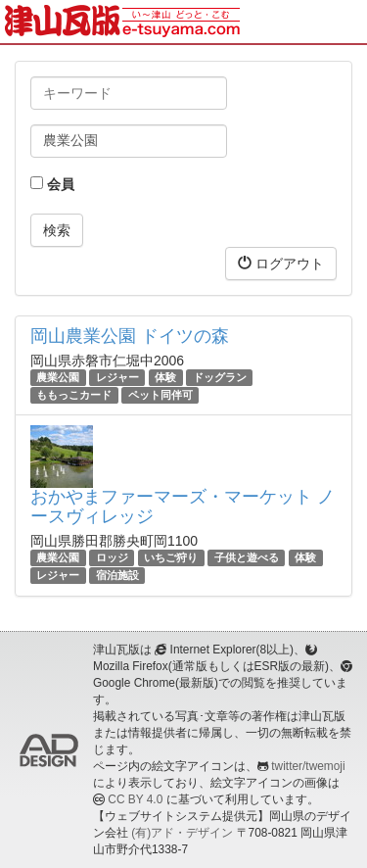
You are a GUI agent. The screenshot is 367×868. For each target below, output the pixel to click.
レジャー (117, 377)
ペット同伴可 (161, 395)
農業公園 (58, 377)
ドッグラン (220, 377)
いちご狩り (171, 557)
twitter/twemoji (308, 766)
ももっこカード (74, 395)
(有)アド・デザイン (182, 833)
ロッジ (112, 557)
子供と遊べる (247, 557)
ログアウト (281, 263)
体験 (165, 377)
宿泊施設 (117, 575)
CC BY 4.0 (135, 799)
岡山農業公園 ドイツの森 (130, 336)
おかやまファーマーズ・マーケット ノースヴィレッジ (183, 506)
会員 (52, 184)
